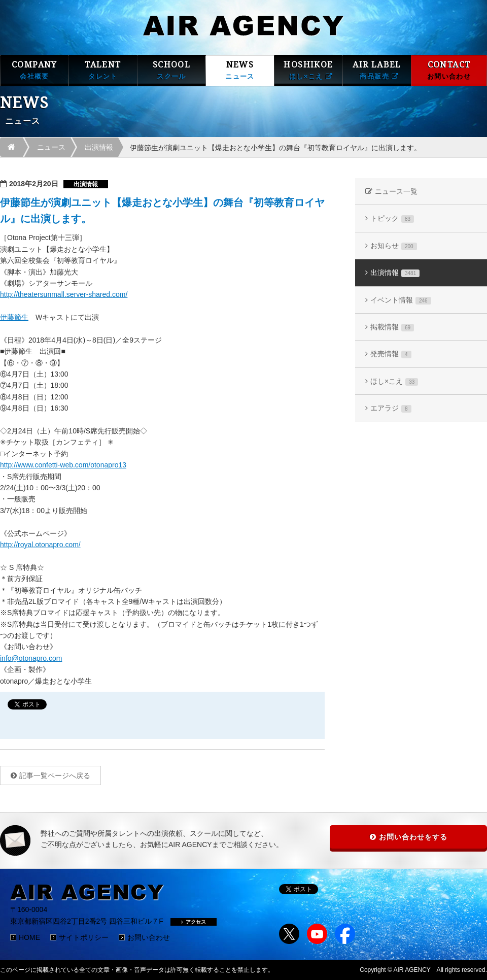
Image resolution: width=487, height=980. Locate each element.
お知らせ (394, 246)
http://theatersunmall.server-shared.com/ (64, 294)
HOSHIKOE (308, 70)
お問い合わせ (149, 937)
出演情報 (99, 147)
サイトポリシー (84, 937)
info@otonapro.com (31, 658)
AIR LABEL (377, 70)
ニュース (51, 147)
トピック (392, 218)
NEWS (240, 70)
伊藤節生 (14, 317)
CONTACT (449, 70)
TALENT (103, 70)
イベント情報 (401, 300)
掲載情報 (392, 327)
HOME (29, 937)
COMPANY (34, 70)
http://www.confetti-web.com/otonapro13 (63, 465)
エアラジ (391, 408)
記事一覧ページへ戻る (55, 775)
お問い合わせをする (413, 837)
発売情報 (391, 354)
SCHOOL (171, 70)
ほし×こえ (394, 381)
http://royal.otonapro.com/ (40, 545)
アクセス (194, 922)
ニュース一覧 (396, 191)
